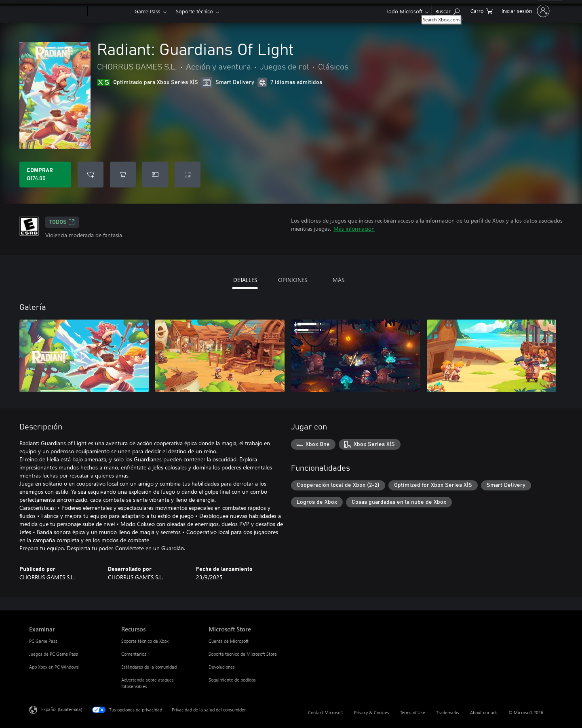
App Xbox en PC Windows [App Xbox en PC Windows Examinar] (54, 667)
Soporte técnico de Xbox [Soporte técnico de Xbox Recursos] (145, 641)
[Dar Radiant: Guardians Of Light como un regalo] (155, 175)
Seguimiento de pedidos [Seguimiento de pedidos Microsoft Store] (232, 680)
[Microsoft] (57, 11)
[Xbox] (110, 11)
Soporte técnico (194, 11)
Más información (354, 228)
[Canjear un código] (188, 175)
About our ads (484, 712)
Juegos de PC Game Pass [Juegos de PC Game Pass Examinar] (54, 654)
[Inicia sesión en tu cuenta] (525, 11)
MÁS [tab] (338, 280)
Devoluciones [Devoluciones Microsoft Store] (222, 667)
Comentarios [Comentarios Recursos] (134, 654)
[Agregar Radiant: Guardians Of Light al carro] (123, 175)
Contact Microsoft (326, 712)
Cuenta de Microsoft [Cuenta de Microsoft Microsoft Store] (229, 641)
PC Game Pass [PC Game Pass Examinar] (43, 641)
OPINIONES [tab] (293, 280)
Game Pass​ (148, 11)
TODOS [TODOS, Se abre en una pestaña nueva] (62, 222)
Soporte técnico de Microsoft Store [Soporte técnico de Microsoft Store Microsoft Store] (243, 654)
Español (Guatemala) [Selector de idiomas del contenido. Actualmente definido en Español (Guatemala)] (62, 709)
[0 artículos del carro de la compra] (482, 10)
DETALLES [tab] (245, 280)
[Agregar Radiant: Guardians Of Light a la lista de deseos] (91, 175)
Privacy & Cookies (372, 712)
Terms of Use (413, 712)
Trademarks (448, 712)
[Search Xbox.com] (447, 10)
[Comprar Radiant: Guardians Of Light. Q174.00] (45, 175)
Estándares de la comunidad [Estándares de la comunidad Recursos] (149, 667)
